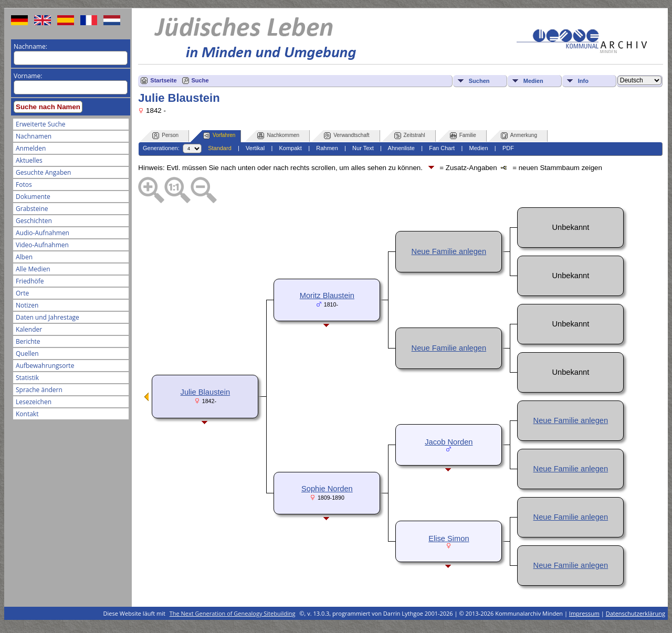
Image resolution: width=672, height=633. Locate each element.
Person (165, 136)
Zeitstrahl (410, 136)
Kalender (29, 329)
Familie (463, 136)
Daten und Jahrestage (48, 317)
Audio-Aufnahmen (43, 233)
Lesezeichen (34, 402)
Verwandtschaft (346, 136)
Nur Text (363, 148)
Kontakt (27, 414)
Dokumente (33, 197)
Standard (220, 148)
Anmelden (31, 148)
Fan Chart (442, 148)
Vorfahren (219, 136)
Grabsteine (32, 209)
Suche (200, 80)
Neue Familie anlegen (449, 251)
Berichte (28, 341)
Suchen (479, 81)
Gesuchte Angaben (43, 172)
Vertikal (255, 148)
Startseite (163, 80)
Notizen (27, 305)
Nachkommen (278, 136)
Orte (22, 293)
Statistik (27, 378)
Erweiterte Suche (40, 124)
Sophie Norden (327, 489)
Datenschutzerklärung (636, 613)
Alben (24, 257)
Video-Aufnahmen (42, 245)
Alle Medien (33, 269)
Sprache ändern (39, 390)
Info (583, 81)
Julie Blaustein (206, 392)
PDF (508, 148)
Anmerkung (519, 136)
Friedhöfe (30, 281)
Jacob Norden (449, 442)
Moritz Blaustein (327, 296)
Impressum (584, 613)
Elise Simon (449, 539)
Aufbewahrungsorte (45, 366)
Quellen (27, 354)
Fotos (24, 184)
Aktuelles (29, 160)
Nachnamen (34, 136)
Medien (533, 81)
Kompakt (290, 148)
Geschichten (34, 221)
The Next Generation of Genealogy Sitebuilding (233, 613)
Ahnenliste (401, 148)
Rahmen (327, 148)
